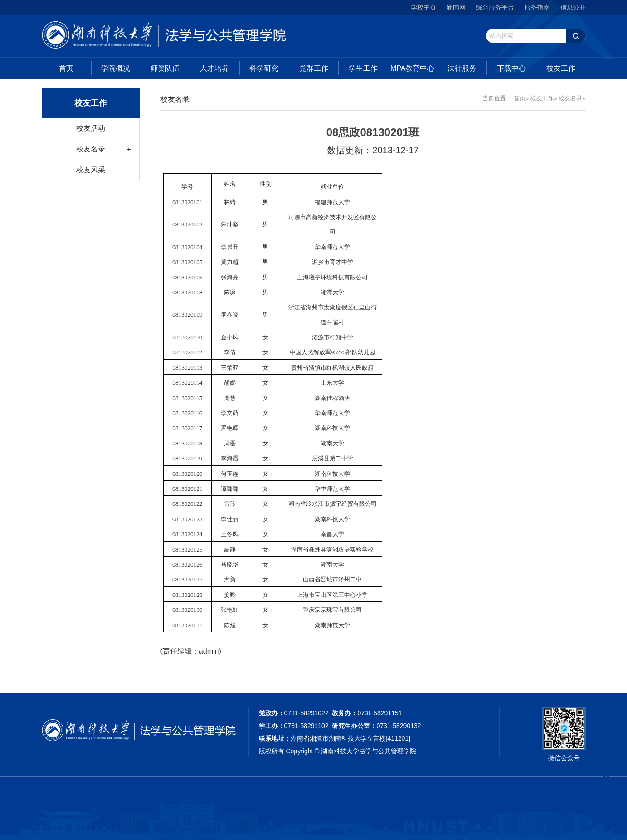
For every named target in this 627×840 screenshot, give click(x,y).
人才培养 (214, 68)
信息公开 (573, 7)
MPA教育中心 (412, 68)
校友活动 (91, 128)
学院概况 (116, 68)
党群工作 (314, 68)
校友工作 (561, 68)
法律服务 (462, 68)
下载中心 (511, 68)
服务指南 (537, 7)
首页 (66, 68)
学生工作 (363, 68)
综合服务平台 (495, 7)
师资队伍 (165, 68)
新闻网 (456, 7)
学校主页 (423, 7)
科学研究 (264, 68)
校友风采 (91, 170)
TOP (606, 781)
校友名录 (91, 149)
